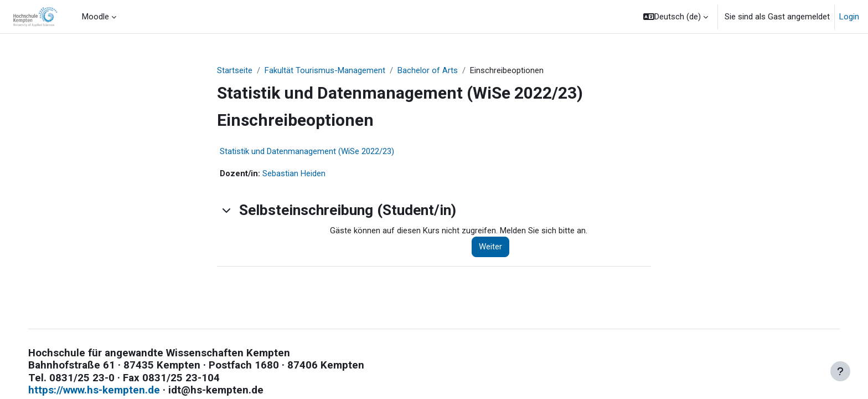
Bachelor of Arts (428, 70)
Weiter (490, 248)
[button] (676, 17)
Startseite (235, 70)
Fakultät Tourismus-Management (325, 70)
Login (849, 17)
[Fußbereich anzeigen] (840, 371)
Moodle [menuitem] (95, 17)
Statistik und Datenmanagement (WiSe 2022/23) (307, 152)
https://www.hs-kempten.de (105, 391)
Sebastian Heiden (294, 174)
